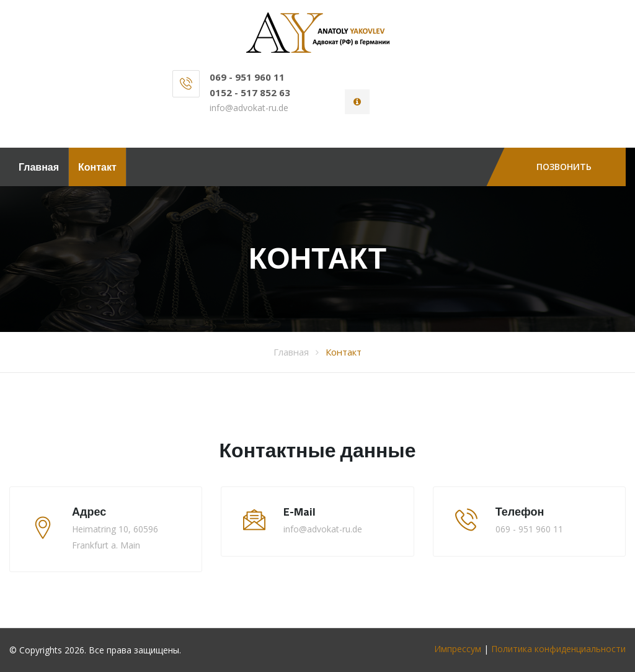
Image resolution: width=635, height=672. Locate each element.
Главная (39, 167)
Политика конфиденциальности (558, 649)
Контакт (97, 167)
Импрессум (458, 649)
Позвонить (564, 167)
